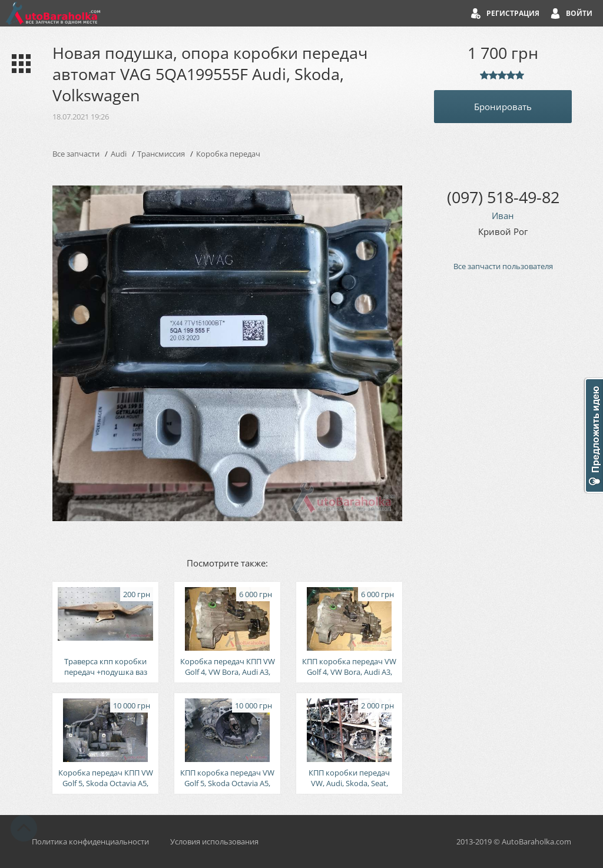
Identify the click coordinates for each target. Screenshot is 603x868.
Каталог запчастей (19, 64)
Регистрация (513, 13)
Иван (503, 216)
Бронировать (503, 107)
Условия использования (214, 842)
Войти (579, 13)
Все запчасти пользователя (503, 266)
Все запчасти (76, 154)
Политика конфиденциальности (90, 842)
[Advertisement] (503, 480)
